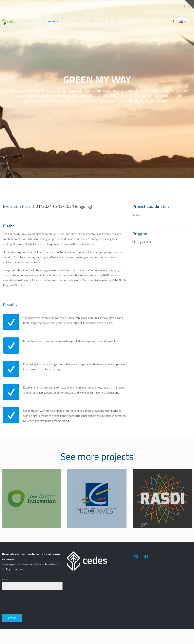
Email (5, 580)
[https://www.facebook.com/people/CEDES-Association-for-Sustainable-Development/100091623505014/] (146, 557)
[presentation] (33, 602)
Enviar (12, 618)
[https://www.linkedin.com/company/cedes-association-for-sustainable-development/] (136, 557)
